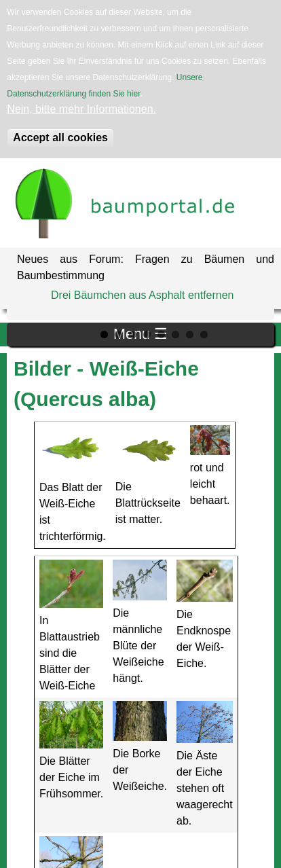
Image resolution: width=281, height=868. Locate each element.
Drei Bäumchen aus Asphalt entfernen (143, 295)
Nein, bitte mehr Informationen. (81, 109)
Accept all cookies (60, 138)
